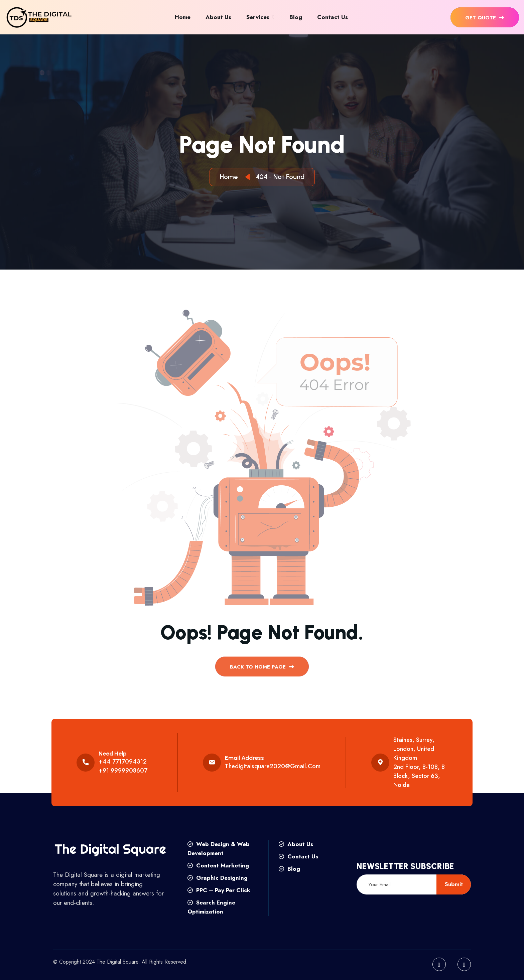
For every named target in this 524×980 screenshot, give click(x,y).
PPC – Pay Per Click (219, 890)
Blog (296, 17)
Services (258, 17)
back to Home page (262, 670)
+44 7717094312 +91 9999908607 (123, 766)
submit (454, 884)
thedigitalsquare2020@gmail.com (273, 766)
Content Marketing (218, 865)
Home (183, 17)
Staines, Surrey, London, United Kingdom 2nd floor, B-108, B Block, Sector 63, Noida (419, 762)
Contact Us (333, 17)
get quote (485, 18)
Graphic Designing (218, 878)
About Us (218, 17)
